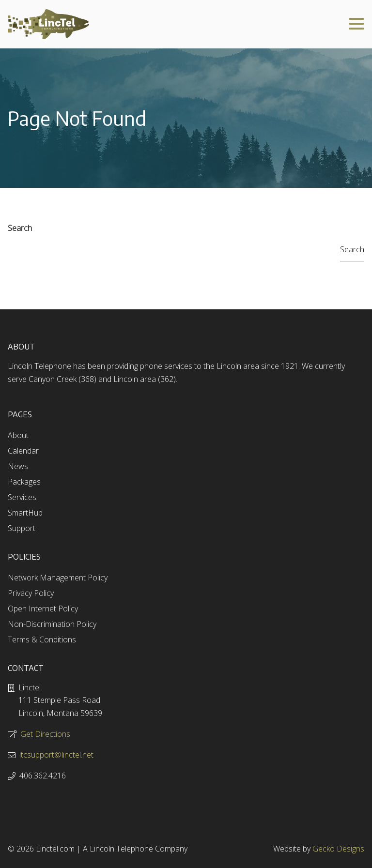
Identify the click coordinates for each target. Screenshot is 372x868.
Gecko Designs (338, 849)
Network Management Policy (58, 578)
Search (20, 228)
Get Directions (45, 734)
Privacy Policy (31, 593)
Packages (24, 482)
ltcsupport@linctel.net (56, 755)
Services (22, 497)
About (18, 435)
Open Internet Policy (43, 609)
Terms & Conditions (42, 640)
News (18, 466)
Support (22, 528)
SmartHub (25, 513)
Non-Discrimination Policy (52, 624)
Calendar (23, 451)
